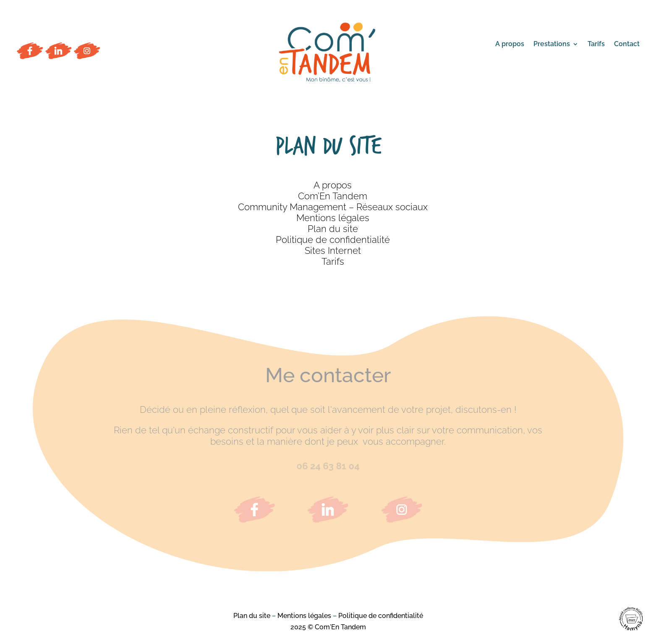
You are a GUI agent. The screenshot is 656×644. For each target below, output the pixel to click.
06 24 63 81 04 (328, 466)
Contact (627, 44)
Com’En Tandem (333, 196)
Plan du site (333, 229)
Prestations (552, 44)
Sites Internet (333, 250)
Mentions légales (333, 218)
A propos (510, 44)
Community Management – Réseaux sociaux (333, 207)
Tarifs (596, 44)
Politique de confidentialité (333, 240)
